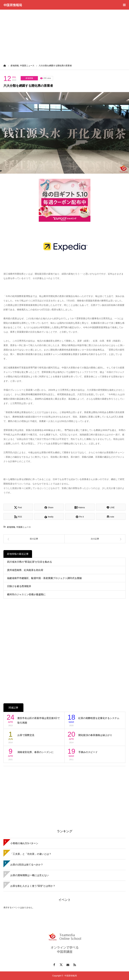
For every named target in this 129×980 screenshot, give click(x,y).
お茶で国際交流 (26, 735)
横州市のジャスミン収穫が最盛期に (26, 594)
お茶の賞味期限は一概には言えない (30, 875)
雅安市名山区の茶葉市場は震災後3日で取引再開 (39, 720)
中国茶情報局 (13, 5)
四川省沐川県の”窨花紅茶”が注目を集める (30, 562)
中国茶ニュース (24, 527)
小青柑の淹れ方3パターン (24, 843)
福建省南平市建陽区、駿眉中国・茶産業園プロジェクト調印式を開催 (44, 578)
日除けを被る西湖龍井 (19, 586)
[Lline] (111, 507)
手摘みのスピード (88, 752)
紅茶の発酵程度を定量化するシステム (99, 718)
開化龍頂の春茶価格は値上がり (95, 735)
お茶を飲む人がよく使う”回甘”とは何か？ (33, 886)
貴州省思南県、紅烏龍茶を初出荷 (25, 570)
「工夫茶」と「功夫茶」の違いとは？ (31, 854)
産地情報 (29, 78)
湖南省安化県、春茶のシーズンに (35, 752)
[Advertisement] (64, 35)
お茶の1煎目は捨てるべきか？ (27, 865)
